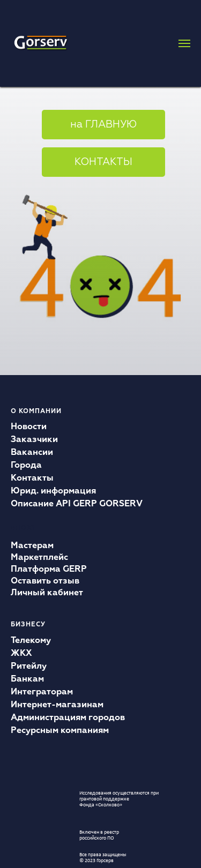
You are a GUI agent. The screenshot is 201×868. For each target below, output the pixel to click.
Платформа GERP (49, 570)
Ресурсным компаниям (60, 731)
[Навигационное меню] (184, 43)
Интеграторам (42, 692)
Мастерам (32, 546)
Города (26, 466)
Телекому (31, 641)
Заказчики (34, 440)
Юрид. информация (53, 491)
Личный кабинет (47, 593)
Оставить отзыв (45, 581)
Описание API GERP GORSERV (77, 504)
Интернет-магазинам (57, 705)
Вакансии (32, 453)
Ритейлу (29, 667)
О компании (36, 411)
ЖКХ (21, 654)
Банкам (27, 679)
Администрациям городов (68, 718)
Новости (29, 427)
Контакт (29, 478)
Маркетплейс (39, 558)
